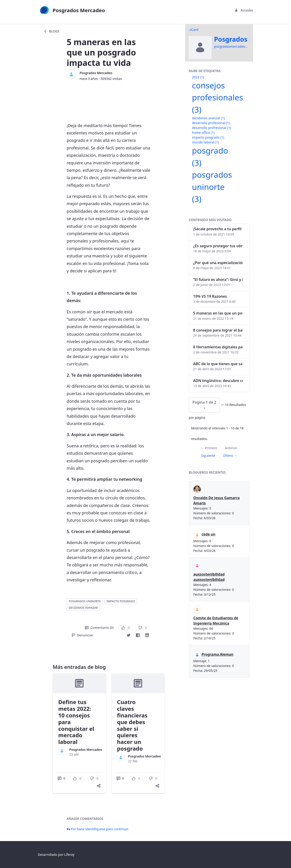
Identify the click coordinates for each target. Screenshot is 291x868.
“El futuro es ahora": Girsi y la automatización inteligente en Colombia (218, 280)
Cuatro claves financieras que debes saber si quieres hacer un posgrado (132, 725)
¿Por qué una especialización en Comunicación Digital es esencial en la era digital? (218, 263)
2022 (198, 77)
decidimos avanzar (83, 608)
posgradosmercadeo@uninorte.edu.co (243, 46)
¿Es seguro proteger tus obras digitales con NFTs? (218, 246)
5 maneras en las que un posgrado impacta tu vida (218, 313)
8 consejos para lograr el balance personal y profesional (218, 330)
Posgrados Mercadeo (96, 73)
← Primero (209, 448)
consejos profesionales (218, 97)
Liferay (69, 855)
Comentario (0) (99, 628)
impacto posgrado (121, 601)
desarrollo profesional (211, 123)
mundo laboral (206, 142)
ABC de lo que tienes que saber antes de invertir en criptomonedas (218, 364)
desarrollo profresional (212, 128)
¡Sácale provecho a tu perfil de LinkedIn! (218, 229)
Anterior (231, 448)
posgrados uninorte (85, 601)
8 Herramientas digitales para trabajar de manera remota (218, 347)
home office (203, 133)
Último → (230, 456)
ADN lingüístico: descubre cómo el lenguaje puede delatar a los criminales (218, 381)
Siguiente (208, 456)
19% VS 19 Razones (210, 296)
